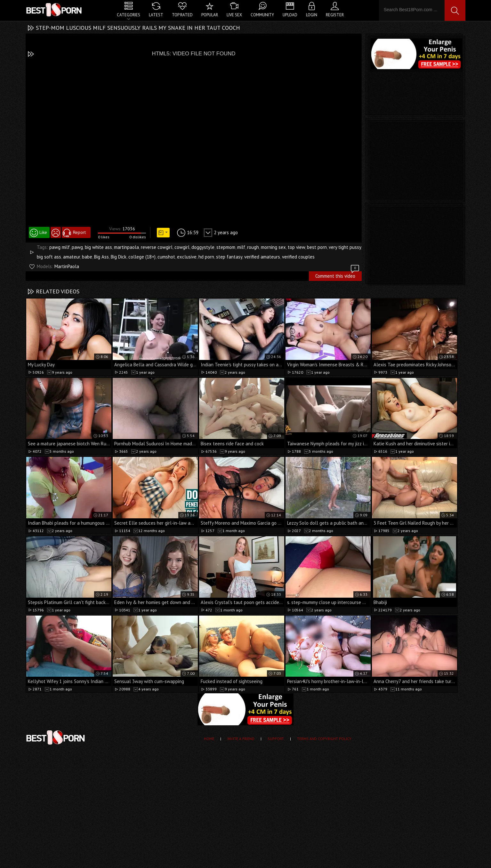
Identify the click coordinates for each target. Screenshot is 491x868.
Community (262, 15)
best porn (317, 247)
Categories (129, 15)
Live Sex (234, 15)
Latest (156, 15)
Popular (210, 15)
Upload (290, 15)
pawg (77, 247)
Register (335, 15)
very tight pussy (345, 247)
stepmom (226, 247)
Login (312, 15)
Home (209, 739)
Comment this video (338, 275)
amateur (72, 257)
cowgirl (182, 247)
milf (241, 247)
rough (253, 247)
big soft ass (49, 257)
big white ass (98, 247)
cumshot (166, 257)
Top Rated (182, 15)
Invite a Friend (241, 739)
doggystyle (203, 247)
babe (87, 257)
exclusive (187, 257)
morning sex (273, 247)
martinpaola (126, 247)
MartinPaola (67, 266)
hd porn (206, 257)
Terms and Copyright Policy (324, 739)
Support (276, 739)
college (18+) (142, 257)
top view (296, 247)
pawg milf (60, 247)
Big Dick (119, 257)
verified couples (298, 257)
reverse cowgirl (157, 247)
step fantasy (229, 257)
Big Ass (101, 257)
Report (79, 232)
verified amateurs (262, 257)
